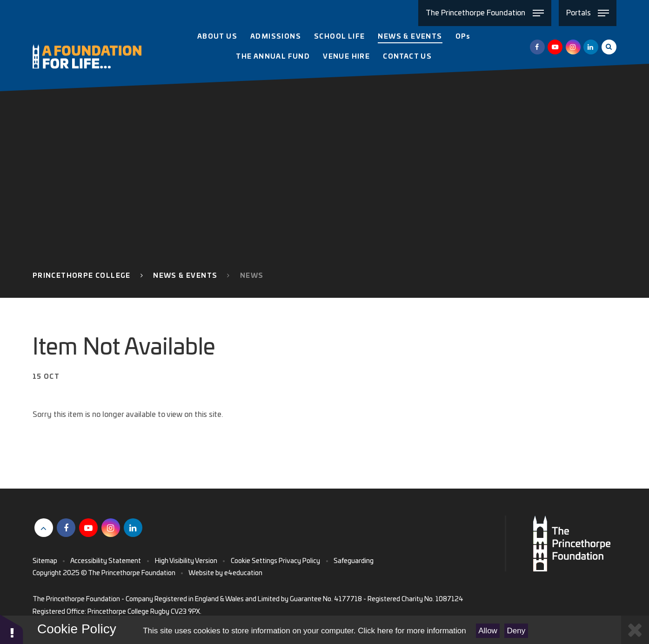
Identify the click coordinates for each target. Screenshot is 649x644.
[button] (12, 629)
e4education (243, 573)
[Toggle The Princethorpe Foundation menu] (485, 13)
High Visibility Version (186, 561)
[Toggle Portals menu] (588, 13)
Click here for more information (412, 631)
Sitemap (45, 561)
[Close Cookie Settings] (635, 630)
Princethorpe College (82, 276)
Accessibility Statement (106, 561)
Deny (516, 631)
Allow (488, 631)
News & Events (185, 276)
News (252, 276)
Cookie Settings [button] (254, 561)
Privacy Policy (299, 561)
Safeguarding (354, 561)
